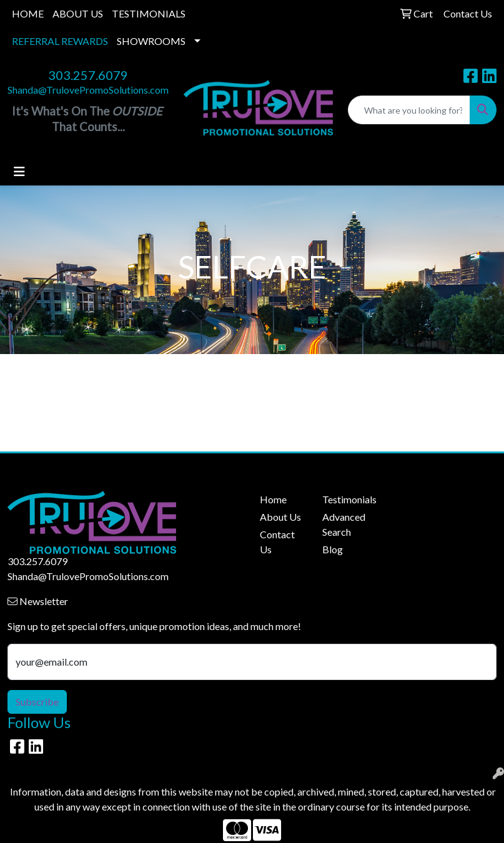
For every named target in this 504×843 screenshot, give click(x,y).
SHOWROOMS (151, 41)
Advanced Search (344, 524)
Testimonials (346, 499)
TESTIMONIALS (149, 13)
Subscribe (37, 702)
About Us (280, 517)
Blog (333, 549)
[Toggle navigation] (19, 171)
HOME (28, 13)
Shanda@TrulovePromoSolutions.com (88, 90)
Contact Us (277, 542)
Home (273, 499)
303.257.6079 (88, 75)
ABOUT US (78, 13)
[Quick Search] (409, 110)
